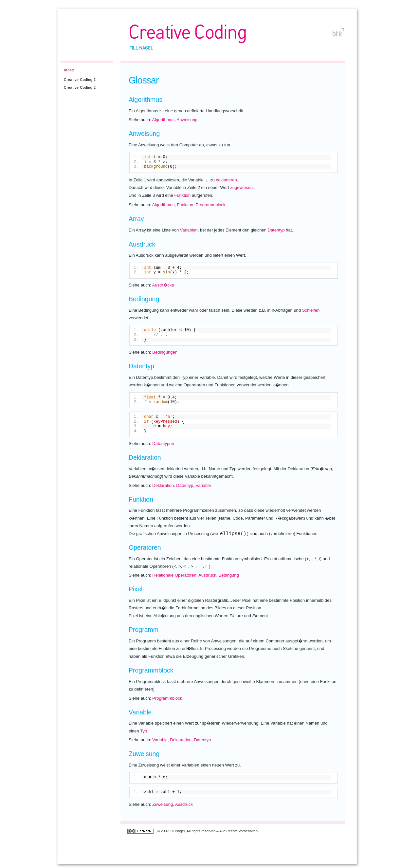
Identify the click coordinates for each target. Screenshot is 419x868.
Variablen (189, 230)
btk (338, 34)
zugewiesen (241, 187)
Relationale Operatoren (174, 575)
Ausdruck (207, 575)
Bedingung (229, 575)
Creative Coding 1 (80, 80)
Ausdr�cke (163, 285)
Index (69, 70)
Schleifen (311, 310)
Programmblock (211, 205)
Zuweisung (163, 804)
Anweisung (187, 120)
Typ (144, 731)
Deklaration (163, 485)
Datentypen (163, 443)
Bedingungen (165, 352)
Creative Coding (188, 34)
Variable (203, 485)
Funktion (182, 195)
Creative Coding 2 (80, 87)
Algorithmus (164, 120)
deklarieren (226, 180)
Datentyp (276, 230)
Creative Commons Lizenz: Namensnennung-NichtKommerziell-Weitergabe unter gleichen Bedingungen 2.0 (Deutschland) (141, 831)
